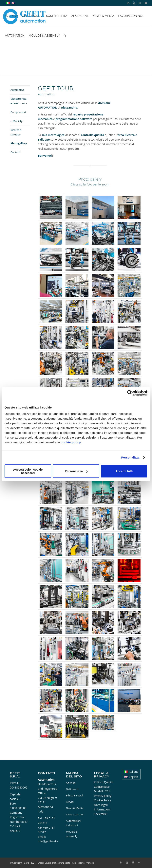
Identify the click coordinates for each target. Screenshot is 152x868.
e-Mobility (16, 121)
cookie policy (71, 442)
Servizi (70, 802)
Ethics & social (74, 795)
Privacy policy (103, 796)
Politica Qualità (104, 782)
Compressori (18, 112)
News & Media (75, 808)
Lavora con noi (75, 814)
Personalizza (130, 457)
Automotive (17, 90)
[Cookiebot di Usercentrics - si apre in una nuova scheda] (130, 393)
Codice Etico (102, 787)
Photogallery (19, 143)
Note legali (101, 805)
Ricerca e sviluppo (16, 132)
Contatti (15, 152)
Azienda (71, 783)
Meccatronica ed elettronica (19, 101)
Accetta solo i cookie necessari (28, 471)
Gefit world (73, 789)
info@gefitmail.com (50, 841)
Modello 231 (102, 791)
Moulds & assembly (72, 834)
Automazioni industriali (73, 823)
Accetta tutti (124, 471)
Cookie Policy (103, 800)
